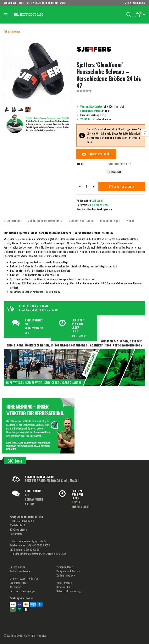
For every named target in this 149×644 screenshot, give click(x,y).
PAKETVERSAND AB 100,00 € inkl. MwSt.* (52, 481)
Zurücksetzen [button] (114, 172)
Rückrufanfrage (18, 583)
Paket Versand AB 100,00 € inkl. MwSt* (38, 310)
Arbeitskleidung (12, 31)
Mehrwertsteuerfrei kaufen (24, 578)
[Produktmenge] (86, 187)
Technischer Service (20, 571)
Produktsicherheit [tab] (81, 221)
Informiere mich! (96, 154)
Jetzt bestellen (124, 187)
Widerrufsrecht (65, 583)
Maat (80, 164)
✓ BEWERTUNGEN (135, 3)
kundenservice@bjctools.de (32, 541)
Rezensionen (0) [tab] (110, 221)
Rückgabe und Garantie (68, 571)
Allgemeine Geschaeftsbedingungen (22, 589)
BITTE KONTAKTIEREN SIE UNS (34, 328)
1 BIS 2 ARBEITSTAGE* (80, 504)
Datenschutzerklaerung (69, 591)
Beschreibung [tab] (13, 221)
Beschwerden (63, 587)
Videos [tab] (130, 221)
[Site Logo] (29, 15)
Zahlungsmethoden (66, 575)
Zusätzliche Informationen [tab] (45, 221)
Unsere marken (18, 567)
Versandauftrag (65, 567)
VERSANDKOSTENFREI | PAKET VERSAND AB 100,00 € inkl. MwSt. (35, 3)
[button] (7, 15)
